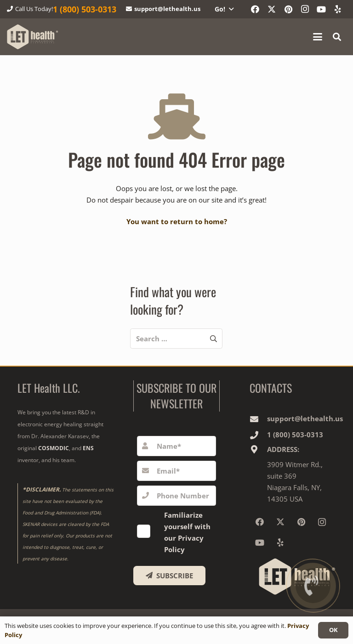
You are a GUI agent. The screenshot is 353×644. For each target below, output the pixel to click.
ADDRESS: (283, 449)
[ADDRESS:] (258, 449)
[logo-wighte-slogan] (33, 37)
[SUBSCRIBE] (169, 576)
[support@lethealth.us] (258, 419)
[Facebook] (255, 9)
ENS (88, 448)
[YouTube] (321, 9)
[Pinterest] (288, 9)
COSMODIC (54, 448)
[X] (272, 9)
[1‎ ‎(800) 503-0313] (258, 435)
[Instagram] (305, 9)
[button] (224, 9)
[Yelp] (338, 9)
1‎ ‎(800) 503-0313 (295, 435)
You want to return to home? (177, 221)
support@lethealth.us (305, 418)
